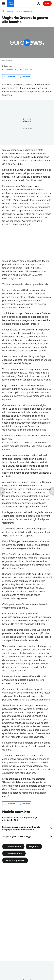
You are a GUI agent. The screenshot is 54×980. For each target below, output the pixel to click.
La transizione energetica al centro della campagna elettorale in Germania (21, 828)
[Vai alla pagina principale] (10, 3)
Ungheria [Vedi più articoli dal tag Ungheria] (34, 846)
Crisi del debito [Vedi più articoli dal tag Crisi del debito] (13, 846)
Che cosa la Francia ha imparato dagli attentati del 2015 (20, 819)
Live (47, 3)
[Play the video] (27, 43)
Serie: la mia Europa (24, 11)
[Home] (3, 11)
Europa (10, 11)
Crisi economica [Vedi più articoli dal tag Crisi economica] (14, 853)
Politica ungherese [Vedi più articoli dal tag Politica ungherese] (15, 860)
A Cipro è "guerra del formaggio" (18, 836)
